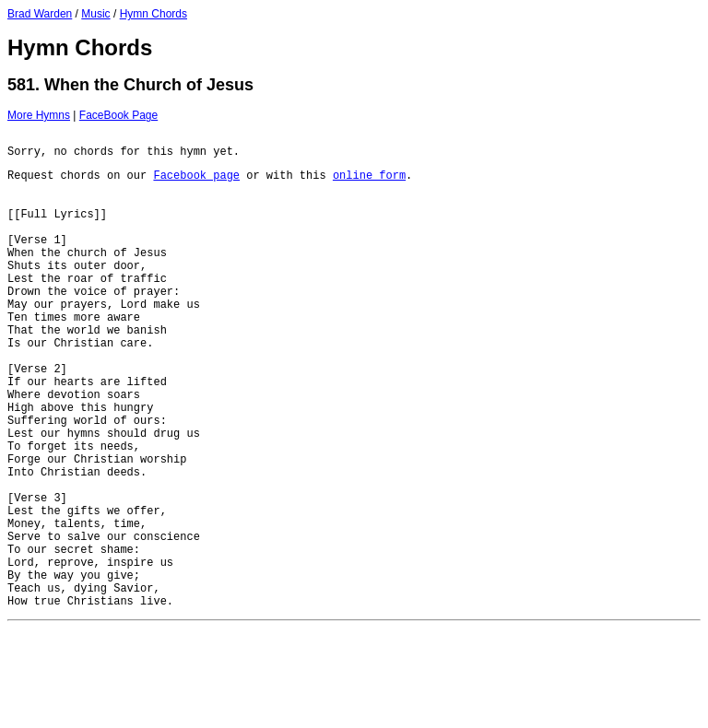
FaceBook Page (118, 115)
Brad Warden (40, 14)
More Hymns (39, 115)
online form (369, 183)
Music (95, 14)
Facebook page (196, 183)
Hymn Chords (153, 14)
